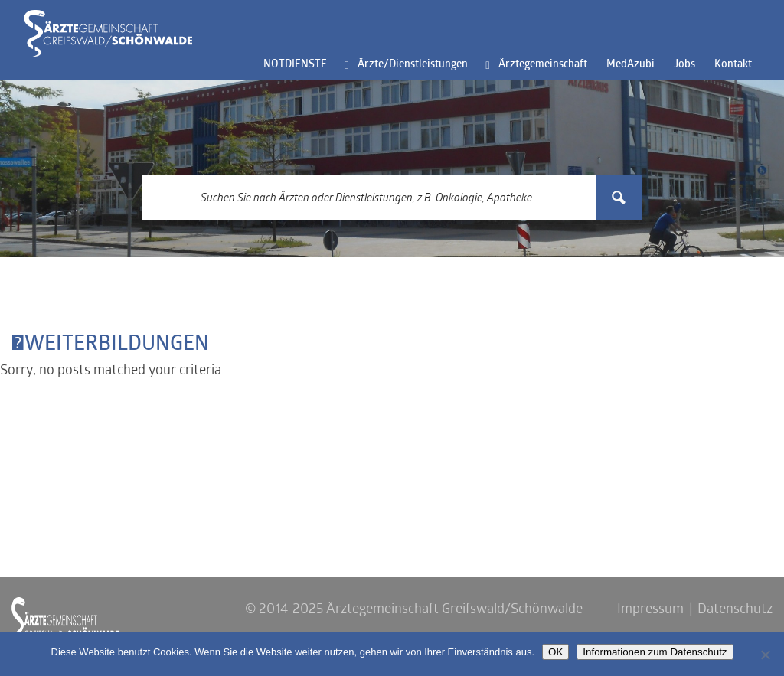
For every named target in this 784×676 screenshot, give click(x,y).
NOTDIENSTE (295, 65)
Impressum (650, 610)
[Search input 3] (370, 198)
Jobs (684, 65)
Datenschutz (735, 610)
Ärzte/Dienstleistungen (413, 65)
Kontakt (733, 65)
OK (555, 652)
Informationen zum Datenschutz (655, 652)
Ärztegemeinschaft (543, 65)
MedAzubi (630, 65)
